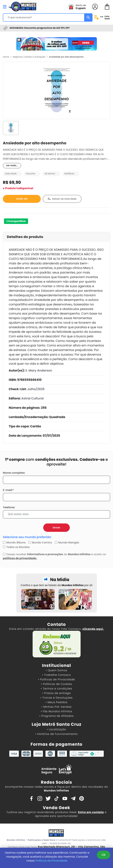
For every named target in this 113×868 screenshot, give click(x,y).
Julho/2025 (36, 389)
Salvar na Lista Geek (64, 199)
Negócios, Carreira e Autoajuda (29, 57)
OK (104, 855)
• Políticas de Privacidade (56, 679)
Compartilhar (17, 221)
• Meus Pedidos (56, 702)
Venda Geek (56, 808)
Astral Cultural (33, 398)
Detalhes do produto (25, 237)
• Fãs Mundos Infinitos (56, 711)
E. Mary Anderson (39, 370)
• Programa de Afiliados (56, 716)
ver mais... (12, 166)
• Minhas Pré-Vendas (56, 707)
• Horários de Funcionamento (56, 734)
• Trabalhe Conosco (56, 675)
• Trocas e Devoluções (56, 698)
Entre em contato (91, 812)
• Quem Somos (57, 670)
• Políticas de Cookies (56, 684)
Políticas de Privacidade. (52, 861)
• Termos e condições (56, 689)
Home (6, 57)
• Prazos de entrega (56, 693)
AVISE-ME (22, 199)
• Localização (56, 729)
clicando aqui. (93, 629)
